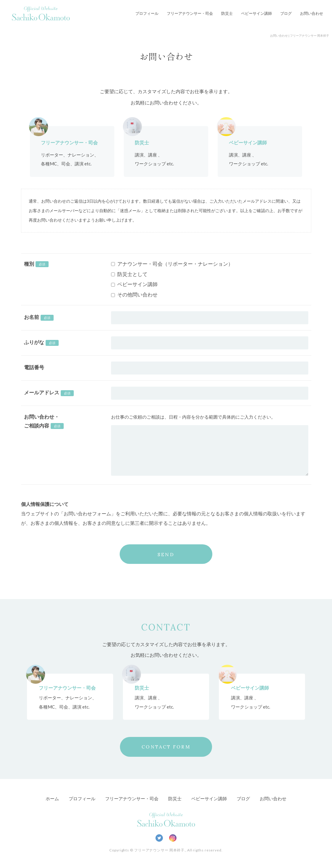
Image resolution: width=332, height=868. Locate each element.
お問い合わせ (312, 13)
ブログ (286, 13)
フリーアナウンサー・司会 (190, 13)
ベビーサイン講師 (256, 13)
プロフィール (147, 13)
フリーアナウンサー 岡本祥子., (160, 850)
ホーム (52, 799)
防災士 (227, 13)
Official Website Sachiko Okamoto (41, 13)
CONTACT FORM (166, 747)
